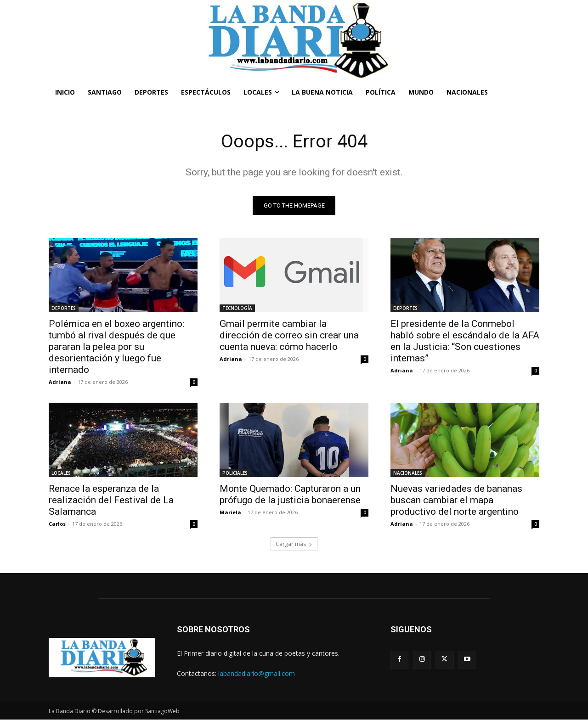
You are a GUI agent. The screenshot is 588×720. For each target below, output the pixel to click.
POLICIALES (235, 473)
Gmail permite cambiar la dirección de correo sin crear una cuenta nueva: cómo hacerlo (289, 336)
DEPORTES (64, 309)
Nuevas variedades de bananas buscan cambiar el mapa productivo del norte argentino (456, 501)
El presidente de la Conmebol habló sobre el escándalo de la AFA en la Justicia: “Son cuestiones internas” (465, 341)
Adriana (60, 382)
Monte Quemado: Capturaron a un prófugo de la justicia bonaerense (290, 495)
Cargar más (294, 544)
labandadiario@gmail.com (257, 673)
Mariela (230, 513)
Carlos (57, 524)
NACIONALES (408, 473)
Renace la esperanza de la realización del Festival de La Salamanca (111, 501)
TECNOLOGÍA (237, 309)
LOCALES (61, 473)
